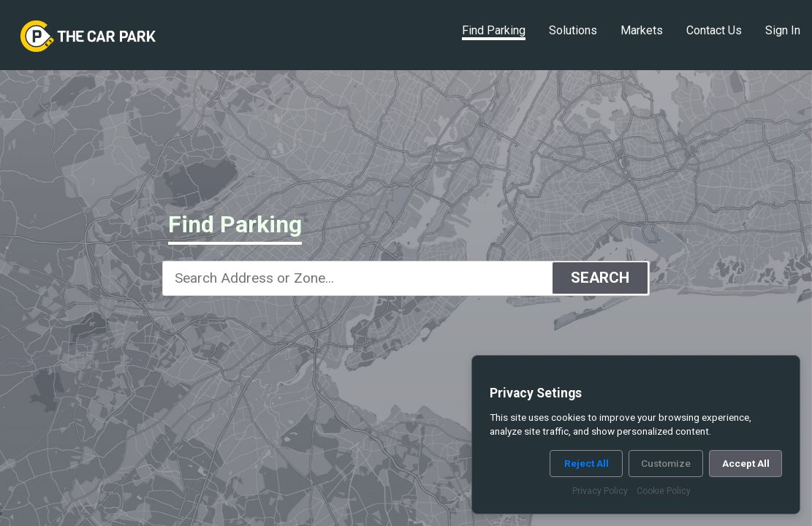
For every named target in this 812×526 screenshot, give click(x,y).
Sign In (783, 30)
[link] (88, 37)
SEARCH (600, 278)
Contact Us (714, 30)
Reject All (587, 463)
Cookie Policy (664, 491)
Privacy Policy (600, 491)
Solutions (573, 30)
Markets (642, 30)
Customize (666, 463)
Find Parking (494, 30)
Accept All (746, 463)
